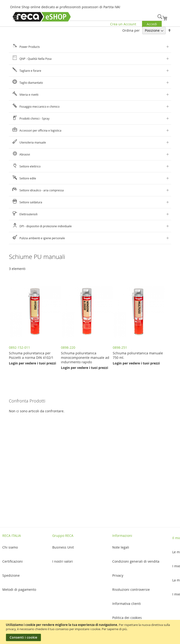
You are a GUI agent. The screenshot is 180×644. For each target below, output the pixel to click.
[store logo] (42, 17)
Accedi (152, 24)
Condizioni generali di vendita (136, 561)
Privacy (118, 575)
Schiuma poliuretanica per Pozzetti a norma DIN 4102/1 (31, 355)
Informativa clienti (127, 604)
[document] (91, 632)
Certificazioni (13, 561)
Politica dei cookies (127, 618)
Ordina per (131, 30)
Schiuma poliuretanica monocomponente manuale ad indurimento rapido (85, 358)
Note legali (121, 547)
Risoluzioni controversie (131, 589)
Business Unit (63, 547)
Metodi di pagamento (19, 589)
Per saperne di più (114, 629)
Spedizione (11, 575)
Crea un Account (123, 24)
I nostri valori (63, 561)
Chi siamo (10, 547)
